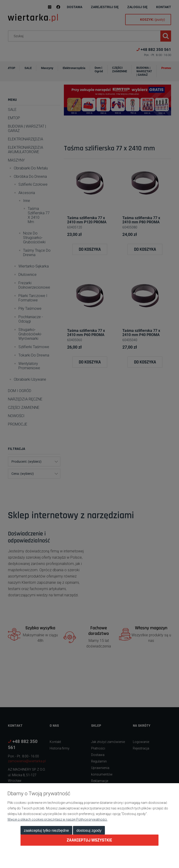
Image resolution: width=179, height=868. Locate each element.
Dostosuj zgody (89, 830)
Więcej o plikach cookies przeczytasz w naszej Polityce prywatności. (57, 819)
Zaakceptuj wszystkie (89, 840)
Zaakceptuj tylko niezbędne (46, 830)
